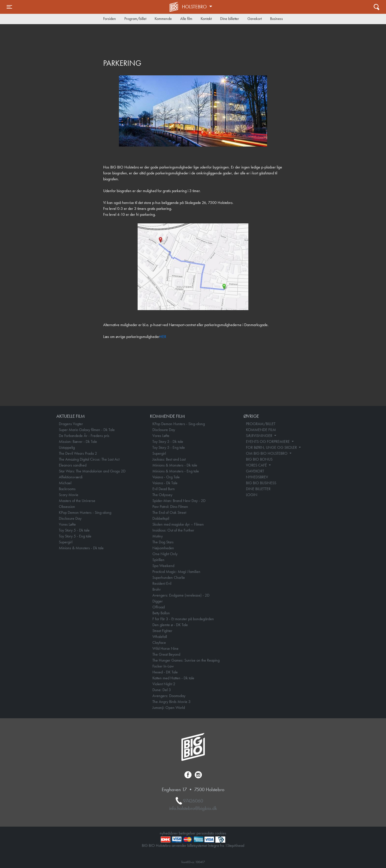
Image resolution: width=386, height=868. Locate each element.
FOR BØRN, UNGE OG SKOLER (272, 447)
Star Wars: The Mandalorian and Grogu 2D (92, 471)
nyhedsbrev (169, 833)
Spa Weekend (163, 566)
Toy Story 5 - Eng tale (75, 536)
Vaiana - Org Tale (166, 477)
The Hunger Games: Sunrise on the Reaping (186, 660)
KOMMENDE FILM (261, 430)
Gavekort (255, 19)
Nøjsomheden (163, 548)
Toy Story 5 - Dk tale (74, 530)
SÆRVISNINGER (260, 436)
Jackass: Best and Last (169, 459)
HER (163, 337)
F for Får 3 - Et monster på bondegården (183, 619)
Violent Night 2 (164, 684)
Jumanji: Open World (169, 708)
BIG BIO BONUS (259, 459)
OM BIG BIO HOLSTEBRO (267, 453)
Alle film (186, 19)
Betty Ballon (161, 613)
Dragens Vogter (71, 424)
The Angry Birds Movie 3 (171, 702)
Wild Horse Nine (165, 648)
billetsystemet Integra (203, 845)
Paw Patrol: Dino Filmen (170, 507)
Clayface (159, 643)
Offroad (159, 607)
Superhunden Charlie (169, 577)
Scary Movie (69, 495)
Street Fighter (162, 631)
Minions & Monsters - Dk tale (81, 548)
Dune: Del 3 (162, 690)
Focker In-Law (163, 666)
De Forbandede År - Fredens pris (84, 436)
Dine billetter (230, 19)
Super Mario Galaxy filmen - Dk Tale (87, 430)
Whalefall (160, 637)
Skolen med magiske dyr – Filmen (178, 524)
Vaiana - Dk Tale (165, 483)
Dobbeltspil (161, 518)
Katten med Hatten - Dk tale (173, 678)
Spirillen (158, 560)
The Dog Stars (163, 542)
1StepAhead (235, 845)
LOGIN (252, 495)
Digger (158, 601)
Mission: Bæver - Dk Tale (78, 442)
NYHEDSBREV (257, 477)
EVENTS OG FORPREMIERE (268, 442)
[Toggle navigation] (9, 7)
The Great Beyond (166, 654)
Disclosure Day (70, 518)
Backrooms (67, 489)
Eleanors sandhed (73, 465)
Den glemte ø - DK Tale (170, 625)
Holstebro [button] (195, 7)
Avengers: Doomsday (169, 696)
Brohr (157, 589)
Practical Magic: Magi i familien (176, 572)
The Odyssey (162, 495)
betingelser (187, 833)
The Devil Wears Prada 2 (78, 453)
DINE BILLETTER (258, 489)
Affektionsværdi (71, 477)
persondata (205, 833)
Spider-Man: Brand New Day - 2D (179, 501)
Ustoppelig (67, 447)
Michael (65, 483)
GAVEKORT (255, 471)
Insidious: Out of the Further (173, 530)
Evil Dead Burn (164, 489)
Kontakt (206, 19)
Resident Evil (162, 583)
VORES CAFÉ (257, 465)
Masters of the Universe (77, 501)
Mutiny (158, 536)
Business (276, 19)
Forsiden (110, 19)
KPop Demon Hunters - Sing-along (85, 512)
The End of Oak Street (169, 512)
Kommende (163, 19)
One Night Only (165, 554)
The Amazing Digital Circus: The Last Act (89, 459)
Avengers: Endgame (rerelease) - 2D (181, 595)
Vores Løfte (67, 524)
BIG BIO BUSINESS (261, 483)
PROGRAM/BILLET (261, 424)
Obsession (67, 507)
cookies (220, 833)
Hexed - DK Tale (165, 672)
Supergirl (66, 542)
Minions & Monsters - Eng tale (176, 471)
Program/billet (135, 19)
